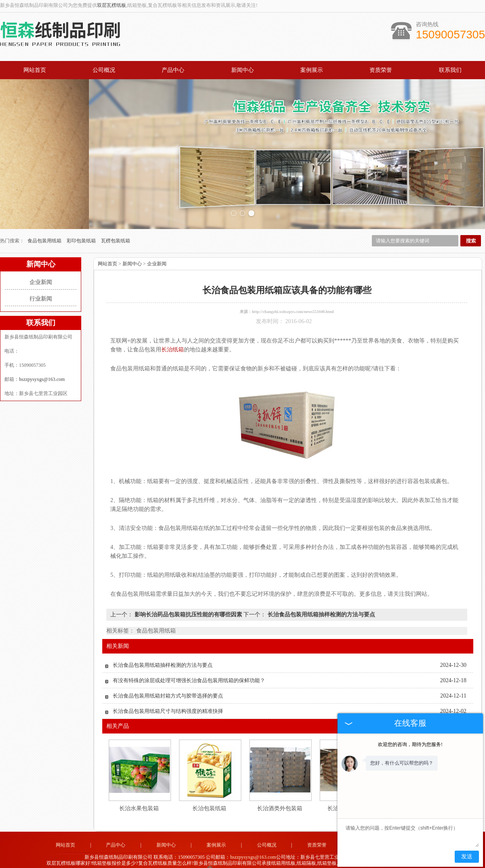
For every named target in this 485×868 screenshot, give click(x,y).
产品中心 (173, 70)
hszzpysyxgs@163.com (42, 368)
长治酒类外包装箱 (280, 797)
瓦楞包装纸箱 (116, 229)
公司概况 (104, 70)
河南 (220, 865)
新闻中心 (242, 70)
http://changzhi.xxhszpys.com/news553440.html (293, 300)
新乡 (231, 865)
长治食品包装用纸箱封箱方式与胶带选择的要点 (168, 684)
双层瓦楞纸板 (112, 5)
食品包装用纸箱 (45, 229)
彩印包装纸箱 (82, 229)
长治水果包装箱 (139, 797)
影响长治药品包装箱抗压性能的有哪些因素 (188, 603)
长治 (264, 865)
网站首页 (35, 70)
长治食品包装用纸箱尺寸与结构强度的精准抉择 (168, 699)
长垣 (275, 865)
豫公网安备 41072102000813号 (242, 859)
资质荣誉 (381, 70)
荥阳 (242, 865)
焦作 (253, 865)
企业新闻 (41, 270)
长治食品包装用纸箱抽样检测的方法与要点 (321, 603)
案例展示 (312, 70)
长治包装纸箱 (209, 797)
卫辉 (286, 865)
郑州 (297, 865)
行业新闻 (41, 287)
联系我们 (450, 70)
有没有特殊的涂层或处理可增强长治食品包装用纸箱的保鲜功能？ (189, 669)
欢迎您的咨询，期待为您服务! (410, 744)
